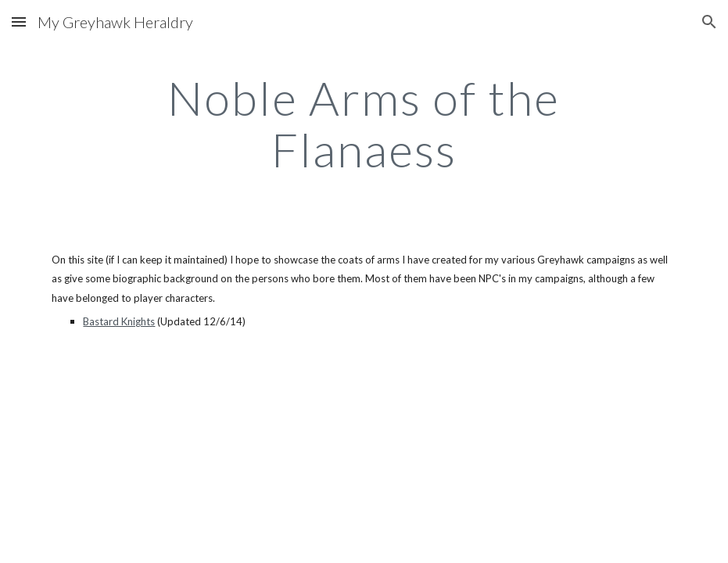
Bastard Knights (119, 321)
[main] (364, 124)
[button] (19, 22)
